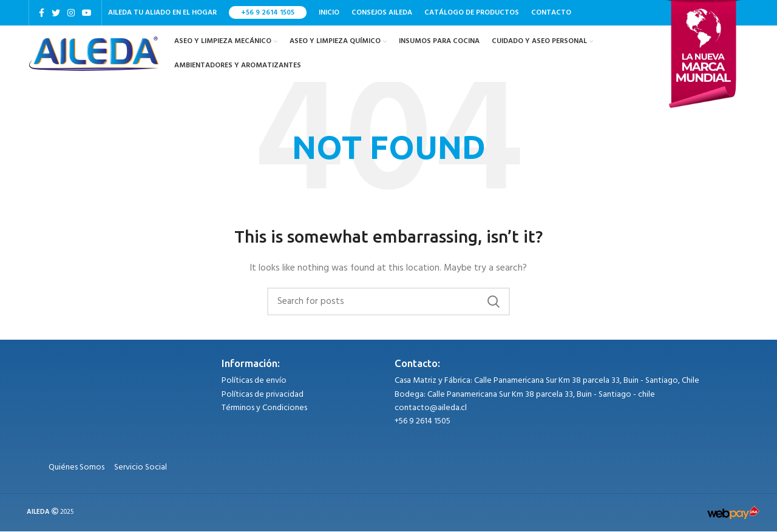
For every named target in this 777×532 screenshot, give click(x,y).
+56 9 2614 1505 (268, 13)
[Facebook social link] (42, 13)
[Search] (388, 303)
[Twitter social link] (56, 13)
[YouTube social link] (87, 13)
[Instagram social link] (71, 13)
